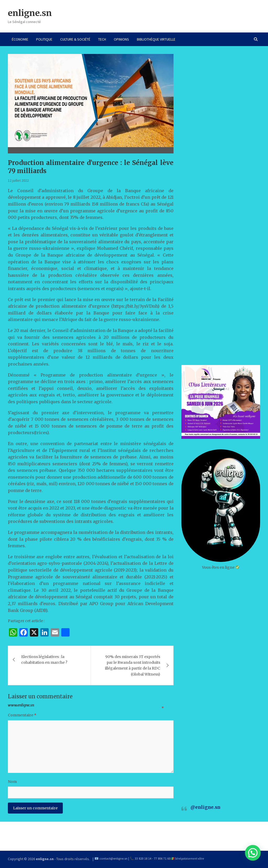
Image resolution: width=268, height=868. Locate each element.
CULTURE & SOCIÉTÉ (75, 39)
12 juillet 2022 (18, 180)
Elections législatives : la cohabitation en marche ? (44, 660)
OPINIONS (121, 39)
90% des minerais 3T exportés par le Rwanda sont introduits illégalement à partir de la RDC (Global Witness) (133, 665)
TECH (102, 39)
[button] (253, 853)
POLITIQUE (44, 39)
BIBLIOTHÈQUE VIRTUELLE (156, 39)
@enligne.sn (205, 807)
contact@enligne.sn (113, 858)
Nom (12, 782)
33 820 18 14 (143, 858)
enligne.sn (30, 13)
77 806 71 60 (162, 858)
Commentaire (22, 715)
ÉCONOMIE (20, 39)
